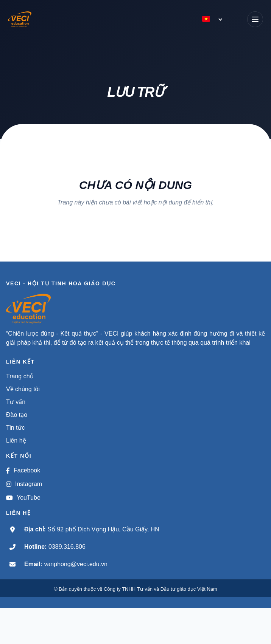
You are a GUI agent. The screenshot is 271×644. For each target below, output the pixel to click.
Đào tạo (17, 415)
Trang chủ (20, 376)
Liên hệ (16, 440)
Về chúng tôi (23, 389)
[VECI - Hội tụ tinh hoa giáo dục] (25, 19)
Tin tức (16, 428)
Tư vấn (16, 402)
